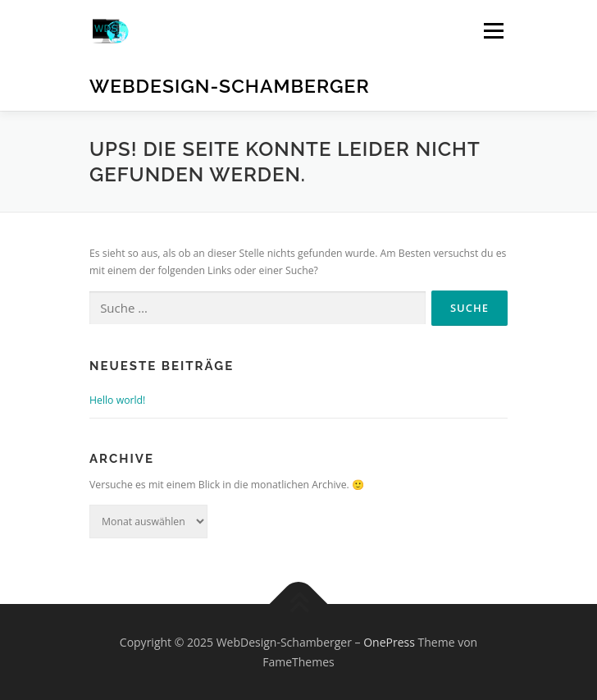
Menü (492, 31)
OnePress (389, 642)
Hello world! (117, 400)
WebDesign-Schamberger (230, 86)
